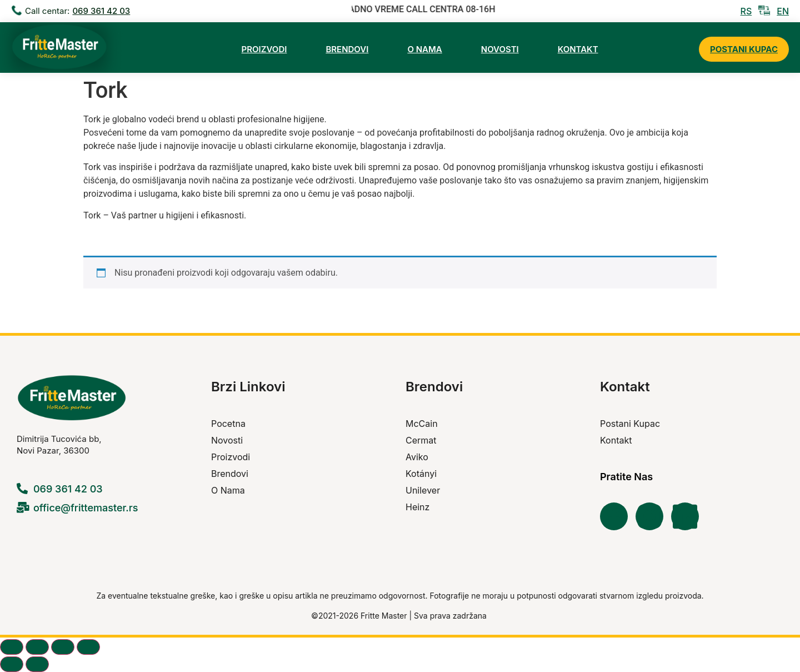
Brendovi (347, 49)
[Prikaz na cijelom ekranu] (37, 647)
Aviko (417, 457)
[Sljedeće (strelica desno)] (37, 664)
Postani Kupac (744, 49)
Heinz (417, 507)
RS (746, 11)
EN (783, 11)
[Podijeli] (63, 647)
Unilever (423, 490)
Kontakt (578, 49)
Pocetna (228, 424)
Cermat (421, 440)
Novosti (500, 49)
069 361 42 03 (101, 11)
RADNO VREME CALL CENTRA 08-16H (423, 9)
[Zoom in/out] (12, 647)
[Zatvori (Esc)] (88, 647)
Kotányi (421, 474)
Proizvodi (264, 49)
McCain (422, 424)
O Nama (424, 49)
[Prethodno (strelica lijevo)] (12, 664)
